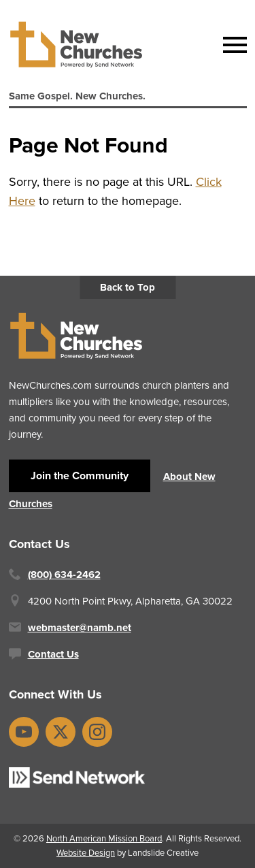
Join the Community (80, 476)
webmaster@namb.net (80, 628)
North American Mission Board (104, 838)
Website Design (86, 853)
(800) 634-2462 (64, 575)
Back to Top (128, 287)
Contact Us (53, 654)
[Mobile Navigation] (232, 45)
